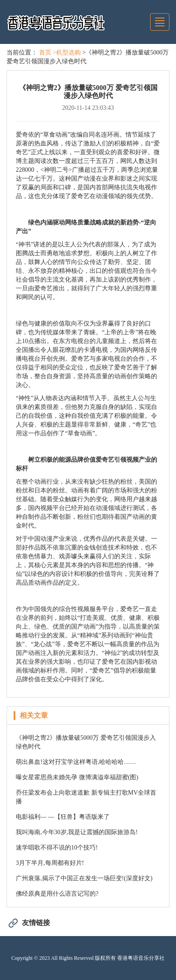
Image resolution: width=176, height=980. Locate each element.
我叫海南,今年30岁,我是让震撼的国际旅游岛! (77, 832)
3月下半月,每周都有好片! (50, 863)
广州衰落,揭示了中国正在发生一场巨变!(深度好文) (84, 878)
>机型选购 (67, 52)
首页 (45, 52)
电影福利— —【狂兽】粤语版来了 (63, 817)
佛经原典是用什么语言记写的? (57, 894)
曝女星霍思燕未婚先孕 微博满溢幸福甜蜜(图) (77, 777)
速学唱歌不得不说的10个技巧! (57, 848)
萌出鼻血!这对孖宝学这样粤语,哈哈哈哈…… (76, 762)
